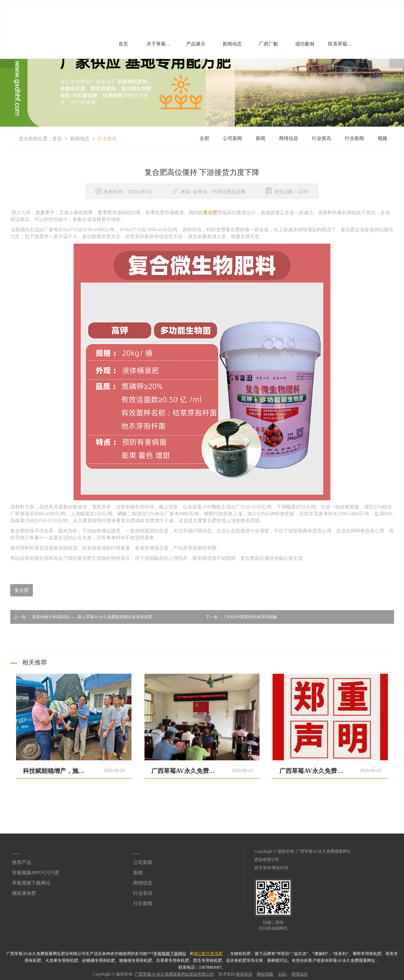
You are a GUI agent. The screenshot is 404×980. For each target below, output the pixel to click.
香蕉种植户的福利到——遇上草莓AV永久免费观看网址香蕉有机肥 (81, 617)
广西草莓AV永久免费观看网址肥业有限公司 (174, 974)
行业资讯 (107, 139)
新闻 (261, 138)
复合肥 (22, 590)
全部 (204, 138)
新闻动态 (232, 44)
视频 (382, 138)
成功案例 (305, 44)
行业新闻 (354, 138)
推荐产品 (22, 862)
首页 (123, 44)
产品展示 (196, 44)
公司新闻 (232, 138)
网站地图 (265, 974)
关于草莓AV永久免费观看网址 (161, 44)
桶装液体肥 (24, 893)
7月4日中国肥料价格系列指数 (240, 617)
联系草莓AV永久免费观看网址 (343, 44)
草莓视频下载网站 (31, 883)
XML (282, 974)
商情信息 (289, 138)
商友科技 (280, 868)
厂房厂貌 (268, 44)
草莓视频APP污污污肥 (36, 873)
